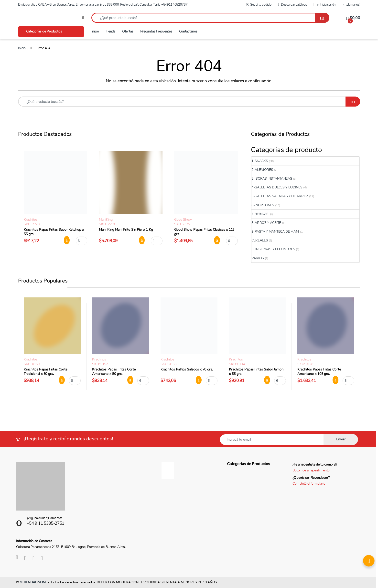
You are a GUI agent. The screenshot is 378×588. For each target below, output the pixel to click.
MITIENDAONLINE (33, 582)
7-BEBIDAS (260, 214)
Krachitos (31, 220)
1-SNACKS (260, 161)
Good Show (183, 220)
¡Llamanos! (351, 5)
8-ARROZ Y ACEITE (266, 223)
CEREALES (260, 240)
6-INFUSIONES (263, 205)
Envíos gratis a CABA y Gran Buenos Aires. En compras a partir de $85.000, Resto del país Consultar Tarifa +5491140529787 (103, 5)
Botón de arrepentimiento (311, 470)
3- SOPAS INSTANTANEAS (272, 179)
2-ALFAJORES (262, 170)
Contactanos (188, 31)
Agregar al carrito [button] (67, 240)
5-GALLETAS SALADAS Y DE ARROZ (280, 196)
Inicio (95, 31)
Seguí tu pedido (259, 5)
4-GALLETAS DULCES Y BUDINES (277, 187)
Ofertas (128, 31)
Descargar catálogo (293, 5)
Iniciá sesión (326, 5)
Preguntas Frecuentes (156, 31)
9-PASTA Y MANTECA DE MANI (275, 232)
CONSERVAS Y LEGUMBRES (273, 249)
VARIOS (258, 258)
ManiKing (106, 220)
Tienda (111, 31)
